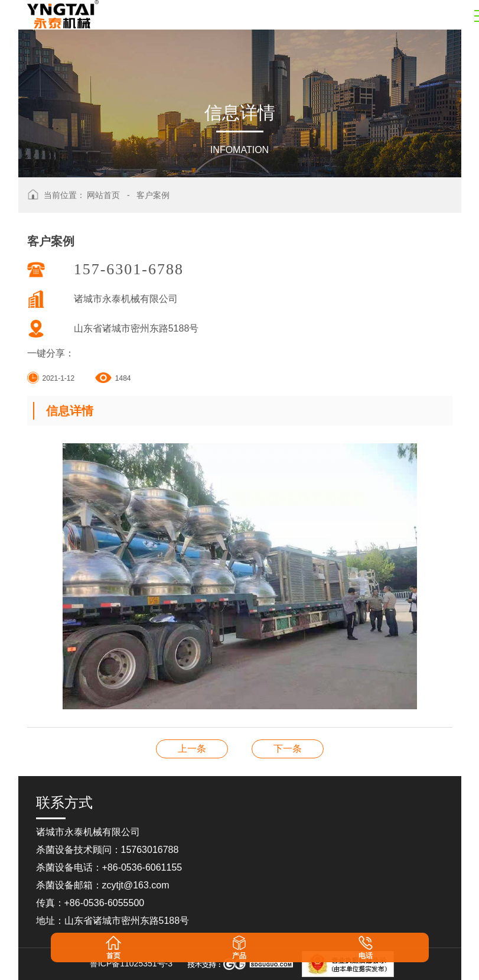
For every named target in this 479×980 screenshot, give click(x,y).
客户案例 (153, 195)
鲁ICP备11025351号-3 (131, 963)
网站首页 (103, 195)
